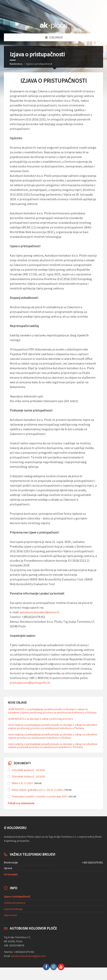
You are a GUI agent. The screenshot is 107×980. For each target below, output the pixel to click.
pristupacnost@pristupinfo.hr (30, 683)
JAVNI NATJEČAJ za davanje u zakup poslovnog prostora (40, 719)
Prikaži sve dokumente (21, 803)
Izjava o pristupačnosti (17, 896)
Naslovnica (16, 64)
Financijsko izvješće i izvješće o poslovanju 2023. (40, 796)
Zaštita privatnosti (15, 903)
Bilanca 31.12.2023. (22, 783)
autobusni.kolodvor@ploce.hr (40, 612)
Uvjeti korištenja (13, 909)
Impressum (10, 915)
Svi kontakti (11, 874)
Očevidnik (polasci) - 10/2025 (28, 770)
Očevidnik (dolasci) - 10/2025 (28, 776)
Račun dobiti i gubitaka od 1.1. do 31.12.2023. (37, 790)
